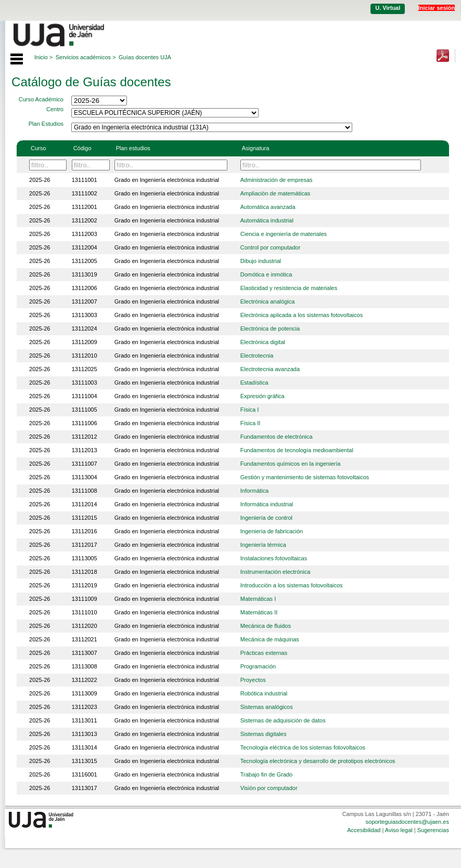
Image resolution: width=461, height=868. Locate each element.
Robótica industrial (264, 693)
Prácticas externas (264, 653)
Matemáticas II (259, 612)
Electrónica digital (263, 342)
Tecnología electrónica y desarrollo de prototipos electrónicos (318, 761)
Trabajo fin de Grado (266, 774)
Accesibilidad (364, 830)
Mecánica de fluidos (266, 626)
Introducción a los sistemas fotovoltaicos (292, 585)
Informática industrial (267, 504)
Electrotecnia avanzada (270, 369)
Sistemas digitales (264, 734)
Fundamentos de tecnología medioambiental (297, 450)
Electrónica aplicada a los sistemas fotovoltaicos (302, 315)
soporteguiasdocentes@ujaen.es (407, 822)
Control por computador (271, 247)
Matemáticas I (258, 599)
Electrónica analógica (268, 301)
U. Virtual (388, 8)
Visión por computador (269, 788)
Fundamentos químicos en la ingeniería (291, 464)
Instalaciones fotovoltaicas (274, 558)
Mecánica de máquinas (270, 639)
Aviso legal (399, 830)
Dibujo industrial (261, 261)
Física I (249, 410)
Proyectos (253, 680)
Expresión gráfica (262, 396)
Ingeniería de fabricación (272, 531)
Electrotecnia (257, 356)
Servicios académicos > (86, 57)
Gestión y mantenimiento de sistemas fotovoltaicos (305, 477)
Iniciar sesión (437, 8)
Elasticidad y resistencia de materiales (289, 288)
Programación (258, 666)
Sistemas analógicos (267, 707)
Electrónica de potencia (270, 328)
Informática (254, 491)
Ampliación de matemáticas (276, 193)
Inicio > (43, 57)
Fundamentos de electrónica (277, 437)
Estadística (254, 383)
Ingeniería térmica (263, 545)
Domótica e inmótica (266, 274)
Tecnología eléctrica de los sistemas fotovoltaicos (303, 747)
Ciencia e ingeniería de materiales (284, 234)
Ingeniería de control (266, 518)
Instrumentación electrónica (276, 572)
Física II (251, 423)
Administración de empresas (277, 180)
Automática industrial (267, 220)
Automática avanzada (268, 207)
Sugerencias (433, 830)
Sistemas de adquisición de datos (283, 720)
